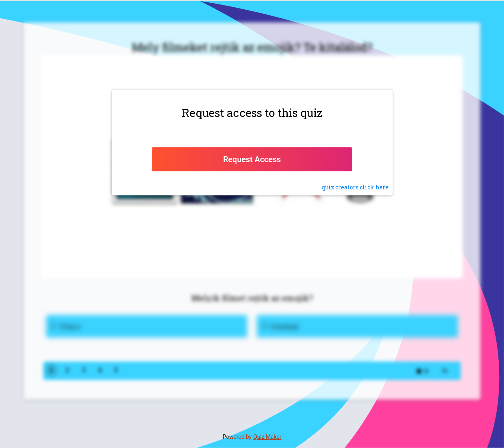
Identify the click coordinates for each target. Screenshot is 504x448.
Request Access (252, 159)
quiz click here (355, 187)
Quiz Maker (267, 437)
